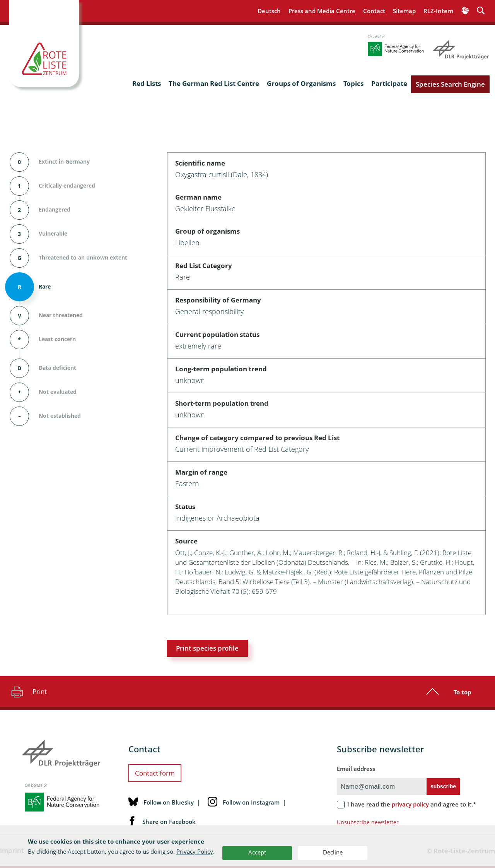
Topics (353, 83)
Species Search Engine (450, 84)
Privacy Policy (195, 851)
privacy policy (410, 804)
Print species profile (207, 648)
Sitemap (404, 11)
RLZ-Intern (439, 11)
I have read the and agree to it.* (412, 804)
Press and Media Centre (322, 11)
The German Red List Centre (214, 83)
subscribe (443, 786)
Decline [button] (333, 852)
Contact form (155, 773)
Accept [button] (257, 852)
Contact (374, 11)
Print (28, 692)
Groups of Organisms (301, 83)
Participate (389, 83)
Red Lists (147, 83)
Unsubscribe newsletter (368, 822)
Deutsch (269, 11)
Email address (356, 769)
